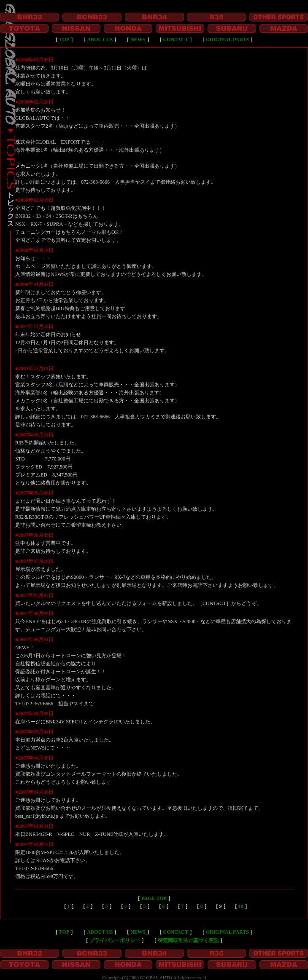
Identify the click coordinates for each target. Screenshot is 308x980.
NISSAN (76, 28)
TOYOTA (24, 28)
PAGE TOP (154, 898)
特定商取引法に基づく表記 (188, 940)
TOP (64, 40)
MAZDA (284, 28)
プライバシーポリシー (115, 940)
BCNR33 (92, 17)
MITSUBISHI (180, 28)
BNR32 (30, 17)
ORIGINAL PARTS (227, 40)
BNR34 (154, 17)
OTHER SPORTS (278, 17)
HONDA (128, 28)
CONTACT (176, 40)
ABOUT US (100, 40)
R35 (216, 17)
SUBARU (232, 28)
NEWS (138, 40)
